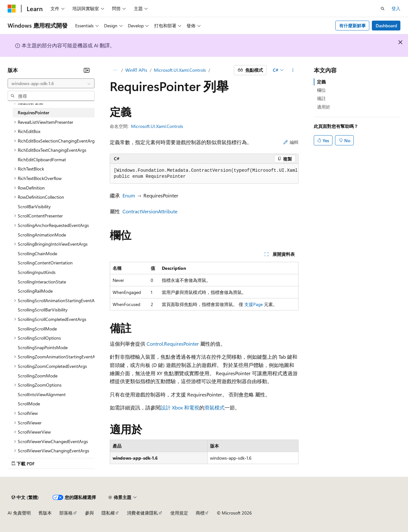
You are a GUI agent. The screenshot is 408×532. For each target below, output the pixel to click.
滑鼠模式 (214, 407)
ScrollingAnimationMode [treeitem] (42, 235)
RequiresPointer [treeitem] (33, 113)
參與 (89, 513)
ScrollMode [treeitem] (29, 404)
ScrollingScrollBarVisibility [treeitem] (43, 310)
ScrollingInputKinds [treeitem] (37, 272)
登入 (396, 8)
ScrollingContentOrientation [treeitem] (45, 263)
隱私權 (108, 513)
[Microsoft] (12, 9)
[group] (204, 174)
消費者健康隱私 (142, 513)
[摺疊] (87, 70)
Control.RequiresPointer (173, 344)
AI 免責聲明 (19, 513)
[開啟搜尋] (383, 9)
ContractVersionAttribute (150, 211)
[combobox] (51, 83)
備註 (321, 98)
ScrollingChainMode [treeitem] (37, 253)
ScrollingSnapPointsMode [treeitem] (43, 347)
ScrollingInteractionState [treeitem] (42, 282)
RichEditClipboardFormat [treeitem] (42, 160)
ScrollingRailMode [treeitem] (35, 291)
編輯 (291, 142)
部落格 (66, 513)
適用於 (324, 107)
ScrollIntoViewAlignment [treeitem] (42, 394)
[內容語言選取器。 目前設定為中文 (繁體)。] (25, 497)
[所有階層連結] (115, 70)
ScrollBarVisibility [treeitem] (34, 206)
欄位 (321, 90)
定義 (321, 82)
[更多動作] (293, 70)
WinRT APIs (136, 70)
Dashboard (386, 26)
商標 (200, 513)
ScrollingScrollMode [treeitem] (37, 329)
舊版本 (45, 513)
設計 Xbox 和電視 (180, 407)
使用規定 (179, 513)
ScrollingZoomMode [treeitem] (38, 376)
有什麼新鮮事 (352, 26)
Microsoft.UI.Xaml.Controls (180, 70)
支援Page (253, 304)
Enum (129, 195)
